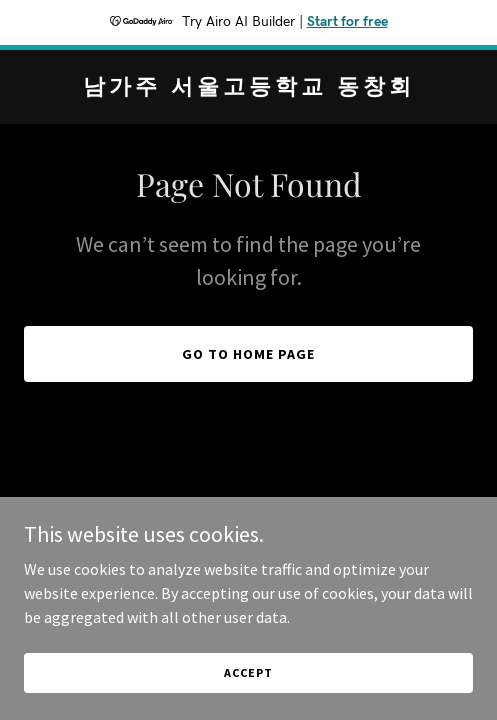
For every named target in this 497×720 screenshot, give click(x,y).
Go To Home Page (248, 354)
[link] (248, 88)
